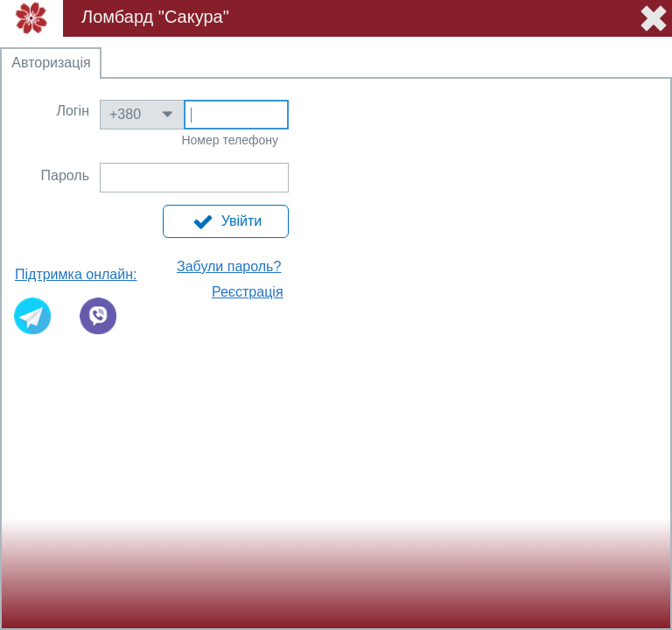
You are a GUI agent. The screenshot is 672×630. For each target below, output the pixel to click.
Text (236, 115)
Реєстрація (248, 292)
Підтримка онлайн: (76, 274)
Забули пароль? (229, 266)
